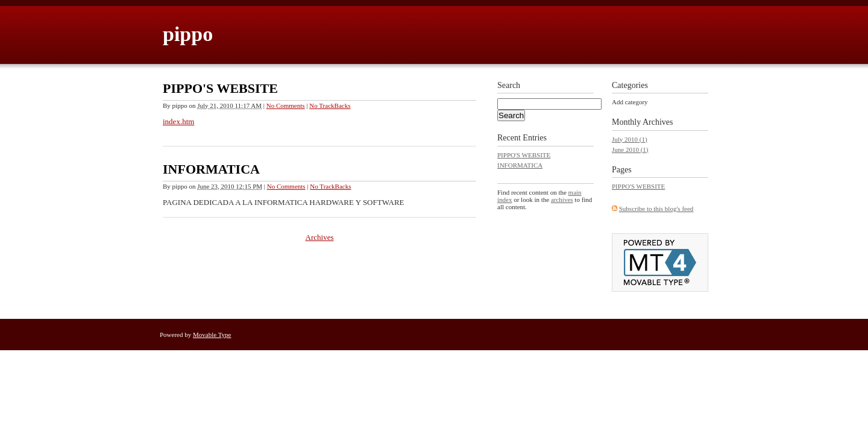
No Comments (286, 105)
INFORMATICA (211, 169)
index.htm (178, 121)
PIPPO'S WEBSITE (220, 88)
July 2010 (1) (630, 139)
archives (562, 200)
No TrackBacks (330, 105)
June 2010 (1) (630, 149)
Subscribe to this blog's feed (656, 209)
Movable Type (212, 335)
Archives (320, 237)
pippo (188, 34)
